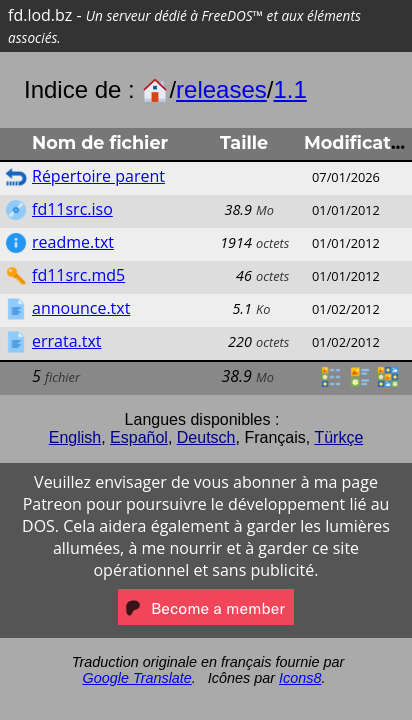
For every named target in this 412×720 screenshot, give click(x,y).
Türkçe (338, 437)
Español (139, 437)
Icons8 (300, 678)
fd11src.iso (72, 209)
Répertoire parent (98, 176)
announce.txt (81, 308)
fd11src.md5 (78, 275)
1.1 (289, 89)
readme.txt (73, 242)
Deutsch (206, 437)
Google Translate (137, 678)
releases (221, 89)
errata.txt (67, 341)
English (75, 437)
